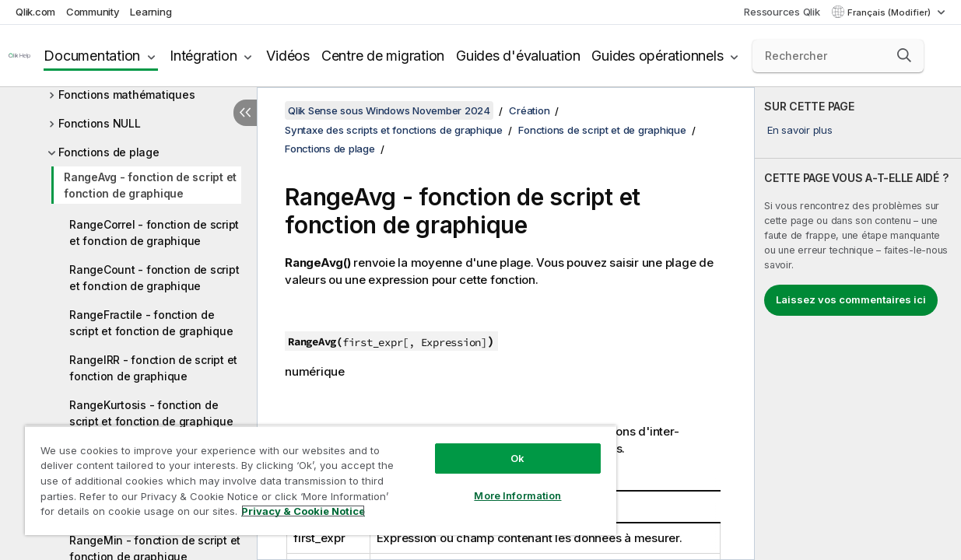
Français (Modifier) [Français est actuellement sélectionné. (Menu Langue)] (890, 12)
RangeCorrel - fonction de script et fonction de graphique (154, 233)
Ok (489, 446)
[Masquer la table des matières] (245, 113)
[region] (303, 474)
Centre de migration (383, 56)
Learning (151, 12)
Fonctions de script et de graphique (602, 130)
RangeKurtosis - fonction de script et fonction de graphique (151, 413)
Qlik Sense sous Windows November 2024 (389, 110)
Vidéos (288, 56)
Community (93, 12)
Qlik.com (35, 12)
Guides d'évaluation (518, 56)
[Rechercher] (838, 56)
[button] (904, 55)
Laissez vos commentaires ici (851, 299)
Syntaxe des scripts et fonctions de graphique (394, 130)
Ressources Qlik (782, 12)
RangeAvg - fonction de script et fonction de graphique (150, 185)
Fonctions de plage (109, 152)
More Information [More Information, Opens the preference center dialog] (489, 484)
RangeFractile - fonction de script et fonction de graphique (151, 323)
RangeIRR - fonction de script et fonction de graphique (153, 368)
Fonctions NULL (100, 123)
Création (529, 110)
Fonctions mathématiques (126, 94)
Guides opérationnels (657, 56)
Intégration (203, 56)
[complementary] (858, 324)
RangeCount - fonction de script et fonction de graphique (154, 278)
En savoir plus (800, 130)
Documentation (92, 56)
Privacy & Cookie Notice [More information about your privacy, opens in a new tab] (131, 514)
